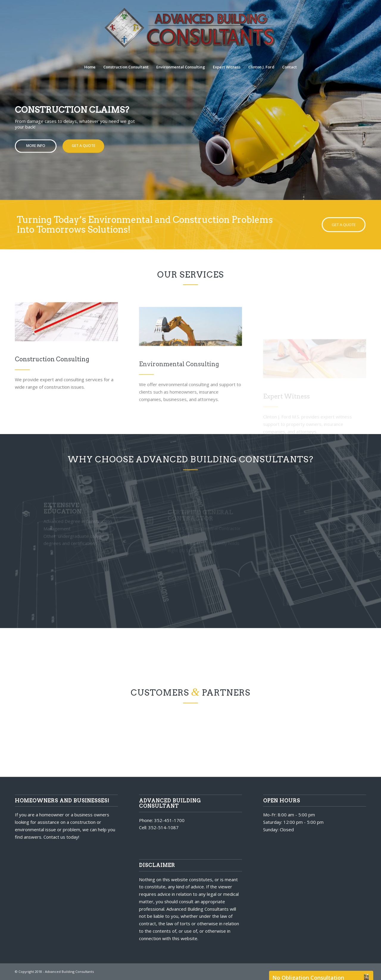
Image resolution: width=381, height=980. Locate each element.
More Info (36, 144)
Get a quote (83, 144)
